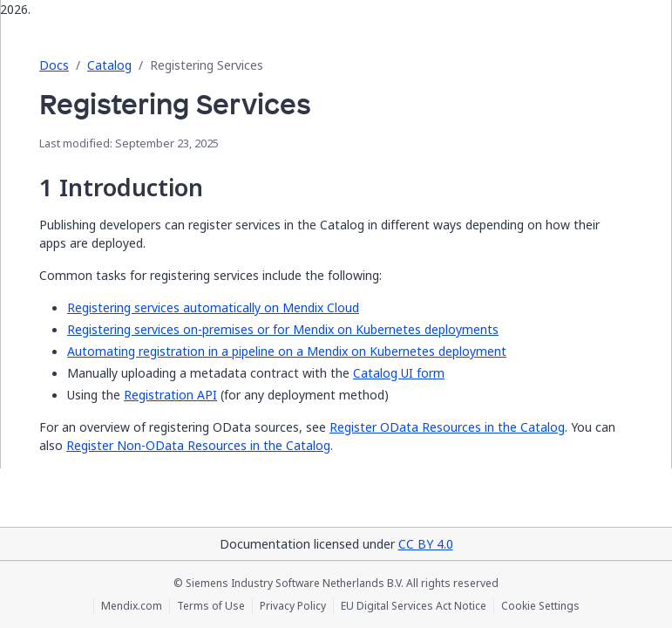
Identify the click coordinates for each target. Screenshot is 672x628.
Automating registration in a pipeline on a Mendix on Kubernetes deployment (287, 351)
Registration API (170, 395)
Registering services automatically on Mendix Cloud (213, 307)
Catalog (109, 65)
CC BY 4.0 (426, 544)
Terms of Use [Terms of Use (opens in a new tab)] (211, 606)
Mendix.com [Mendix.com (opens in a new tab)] (132, 606)
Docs (54, 65)
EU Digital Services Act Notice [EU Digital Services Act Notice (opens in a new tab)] (414, 606)
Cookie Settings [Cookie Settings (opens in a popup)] (540, 606)
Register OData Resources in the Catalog (447, 427)
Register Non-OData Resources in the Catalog (198, 445)
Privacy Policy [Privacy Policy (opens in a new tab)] (293, 606)
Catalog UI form (399, 373)
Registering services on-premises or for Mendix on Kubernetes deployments (283, 329)
